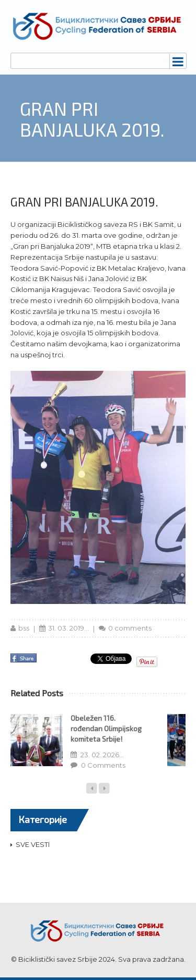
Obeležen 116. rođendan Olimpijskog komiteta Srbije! (106, 728)
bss (24, 628)
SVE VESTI (33, 844)
